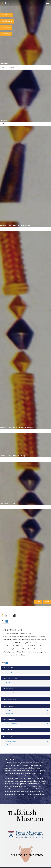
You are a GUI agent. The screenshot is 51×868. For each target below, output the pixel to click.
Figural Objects (9, 672)
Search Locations (7, 21)
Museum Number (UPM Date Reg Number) (15, 225)
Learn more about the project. (27, 797)
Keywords (4, 64)
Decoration (7, 710)
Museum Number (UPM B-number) (12, 456)
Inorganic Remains (10, 741)
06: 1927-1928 (8, 682)
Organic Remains (9, 744)
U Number (4, 120)
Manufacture (8, 713)
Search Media (6, 28)
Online (6, 3)
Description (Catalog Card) (11, 503)
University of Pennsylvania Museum (14, 693)
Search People (6, 34)
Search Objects (6, 15)
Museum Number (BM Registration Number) (17, 427)
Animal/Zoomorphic (10, 724)
